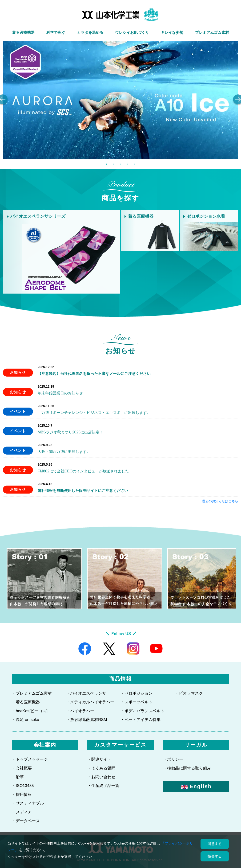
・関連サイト (99, 759)
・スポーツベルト (137, 702)
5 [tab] (135, 164)
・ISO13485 (23, 786)
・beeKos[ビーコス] (30, 711)
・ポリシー (173, 759)
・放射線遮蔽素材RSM (87, 720)
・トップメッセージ (30, 759)
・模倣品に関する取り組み (187, 768)
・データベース (26, 821)
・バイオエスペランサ (86, 693)
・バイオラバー (80, 711)
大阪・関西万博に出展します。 (64, 452)
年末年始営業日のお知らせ (60, 393)
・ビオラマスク (189, 693)
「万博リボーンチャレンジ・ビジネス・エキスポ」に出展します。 (94, 413)
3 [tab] (120, 164)
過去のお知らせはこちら (220, 501)
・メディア (22, 812)
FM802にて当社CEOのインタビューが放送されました (83, 471)
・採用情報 (22, 795)
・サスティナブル (28, 803)
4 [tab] (128, 164)
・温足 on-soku (25, 720)
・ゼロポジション (137, 693)
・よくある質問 (101, 768)
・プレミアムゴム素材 (32, 693)
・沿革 (18, 777)
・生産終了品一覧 (103, 786)
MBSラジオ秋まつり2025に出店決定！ (70, 432)
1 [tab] (106, 164)
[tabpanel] (120, 100)
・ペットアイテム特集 (141, 720)
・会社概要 (22, 768)
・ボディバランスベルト (143, 711)
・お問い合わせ (101, 777)
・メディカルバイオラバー (90, 702)
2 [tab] (113, 164)
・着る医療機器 (26, 702)
